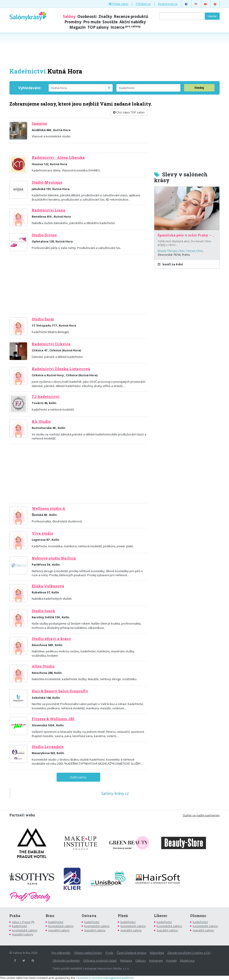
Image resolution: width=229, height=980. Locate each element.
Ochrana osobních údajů (100, 961)
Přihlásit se (143, 4)
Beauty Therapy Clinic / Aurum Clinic (180, 251)
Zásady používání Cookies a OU (189, 953)
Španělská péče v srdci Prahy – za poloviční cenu (187, 235)
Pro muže (92, 22)
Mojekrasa (187, 961)
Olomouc (198, 916)
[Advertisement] (114, 50)
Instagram (156, 961)
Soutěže (110, 22)
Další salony (78, 777)
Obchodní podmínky (66, 961)
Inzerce (126, 27)
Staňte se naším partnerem (201, 815)
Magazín (77, 27)
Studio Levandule (48, 747)
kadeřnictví (20, 926)
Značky (105, 16)
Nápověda (157, 953)
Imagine (39, 123)
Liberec (161, 916)
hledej (199, 88)
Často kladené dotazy (132, 953)
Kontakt (171, 961)
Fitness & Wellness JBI (53, 719)
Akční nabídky (133, 22)
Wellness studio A (49, 508)
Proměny (73, 22)
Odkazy (141, 961)
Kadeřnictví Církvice (51, 344)
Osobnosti (87, 16)
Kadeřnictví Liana (49, 210)
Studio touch (43, 611)
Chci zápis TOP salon (129, 112)
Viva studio (42, 533)
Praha (15, 916)
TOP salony (98, 27)
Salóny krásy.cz (115, 793)
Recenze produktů (131, 16)
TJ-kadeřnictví (46, 397)
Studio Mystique (47, 182)
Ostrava (89, 916)
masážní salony (23, 934)
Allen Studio (43, 666)
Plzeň (123, 916)
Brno (50, 916)
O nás (109, 953)
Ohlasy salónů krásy (88, 953)
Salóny (69, 16)
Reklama (126, 961)
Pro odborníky (61, 953)
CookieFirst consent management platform (105, 978)
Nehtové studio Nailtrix (54, 558)
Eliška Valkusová (48, 586)
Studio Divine (44, 235)
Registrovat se (168, 4)
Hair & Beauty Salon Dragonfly (60, 691)
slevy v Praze (21, 922)
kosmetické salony (25, 930)
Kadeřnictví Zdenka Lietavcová (61, 369)
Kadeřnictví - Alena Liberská (58, 158)
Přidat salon (119, 4)
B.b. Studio (41, 422)
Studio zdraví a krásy (51, 639)
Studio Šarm (43, 319)
